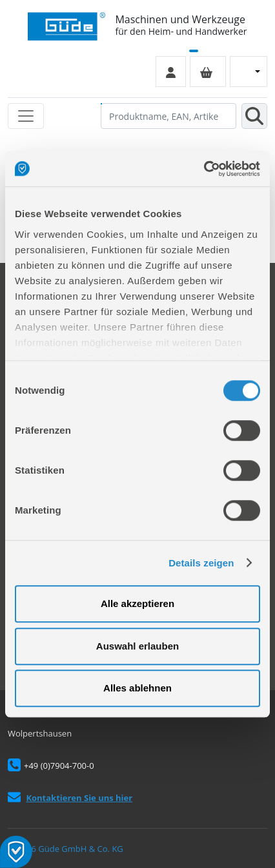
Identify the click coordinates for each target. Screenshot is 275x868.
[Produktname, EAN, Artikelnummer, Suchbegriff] (168, 116)
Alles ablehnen (137, 688)
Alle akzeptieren (137, 603)
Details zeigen (201, 563)
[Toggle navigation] (26, 116)
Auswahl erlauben (137, 646)
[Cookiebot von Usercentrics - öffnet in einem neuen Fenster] (204, 169)
